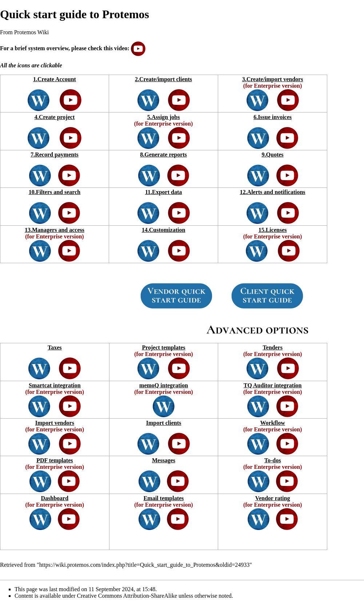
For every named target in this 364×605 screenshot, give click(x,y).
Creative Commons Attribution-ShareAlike (127, 596)
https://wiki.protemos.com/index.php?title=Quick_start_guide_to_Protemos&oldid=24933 (144, 565)
